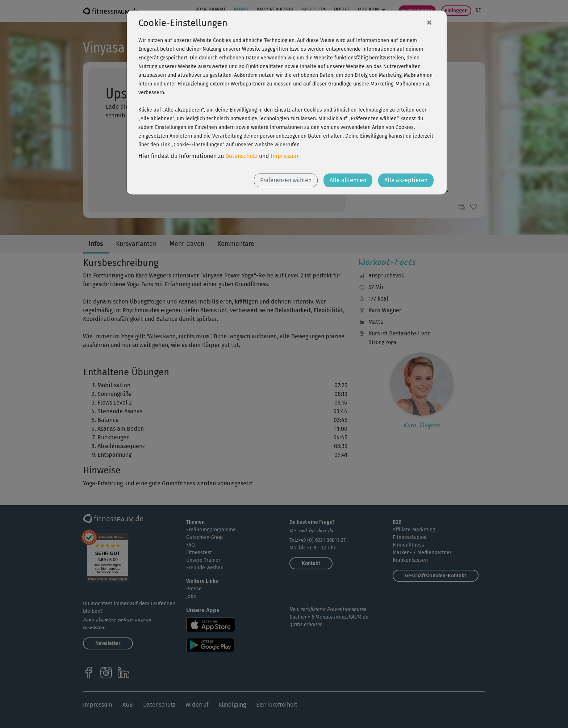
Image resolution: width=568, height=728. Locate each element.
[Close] (429, 22)
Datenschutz (241, 156)
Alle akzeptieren (406, 180)
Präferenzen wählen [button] (286, 180)
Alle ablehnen (348, 180)
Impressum (285, 156)
